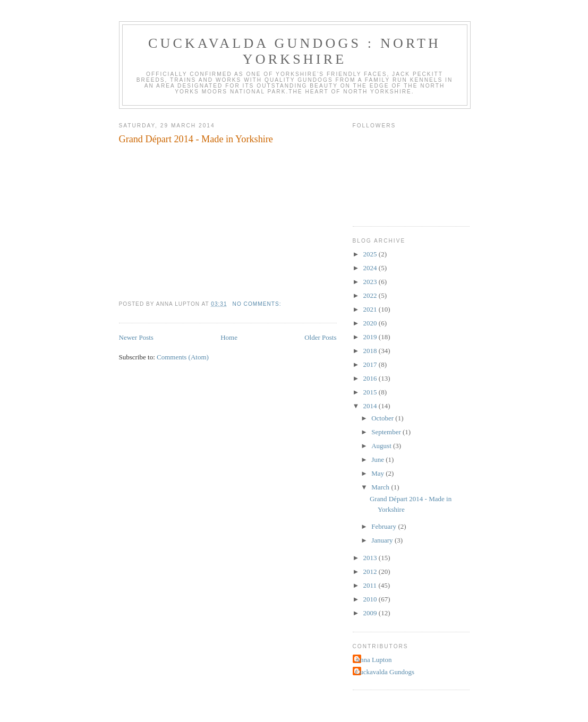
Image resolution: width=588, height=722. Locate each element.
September (387, 432)
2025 (371, 254)
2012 (371, 571)
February (385, 526)
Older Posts (320, 337)
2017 (371, 364)
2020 (371, 323)
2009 (371, 613)
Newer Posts (136, 337)
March (381, 487)
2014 (371, 406)
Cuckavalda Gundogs (385, 672)
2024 (371, 268)
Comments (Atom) (183, 357)
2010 (371, 599)
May (378, 473)
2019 (371, 337)
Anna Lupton (374, 660)
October (383, 418)
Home (229, 337)
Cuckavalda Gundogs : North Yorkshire (295, 51)
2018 (371, 351)
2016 (371, 378)
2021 (371, 309)
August (382, 446)
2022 (371, 295)
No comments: (258, 304)
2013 (371, 558)
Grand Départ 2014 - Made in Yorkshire (196, 139)
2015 (371, 392)
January (383, 540)
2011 (371, 585)
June (378, 459)
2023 (371, 282)
